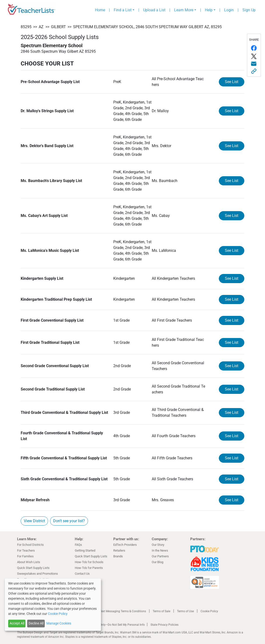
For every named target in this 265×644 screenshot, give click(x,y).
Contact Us (82, 574)
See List (232, 82)
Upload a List (154, 10)
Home (100, 10)
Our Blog (158, 562)
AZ (41, 27)
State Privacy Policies (164, 625)
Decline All (36, 623)
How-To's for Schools (89, 562)
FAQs (78, 545)
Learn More (184, 10)
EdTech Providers (125, 545)
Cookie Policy (209, 611)
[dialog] (53, 605)
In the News (160, 550)
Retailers (119, 550)
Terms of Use (185, 611)
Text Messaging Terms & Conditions (123, 611)
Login (229, 10)
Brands (118, 556)
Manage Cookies (59, 623)
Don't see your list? (69, 521)
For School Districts (30, 545)
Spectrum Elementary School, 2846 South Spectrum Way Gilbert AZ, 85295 (147, 27)
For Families (25, 556)
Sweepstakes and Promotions (38, 574)
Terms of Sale (161, 611)
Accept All (17, 623)
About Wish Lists (29, 562)
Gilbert (58, 27)
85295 (26, 27)
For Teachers (26, 550)
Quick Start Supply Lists (33, 568)
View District (34, 521)
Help (209, 10)
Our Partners (160, 556)
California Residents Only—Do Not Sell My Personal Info (109, 625)
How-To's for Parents (89, 568)
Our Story (158, 545)
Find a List (123, 10)
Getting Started (85, 550)
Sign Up (249, 10)
